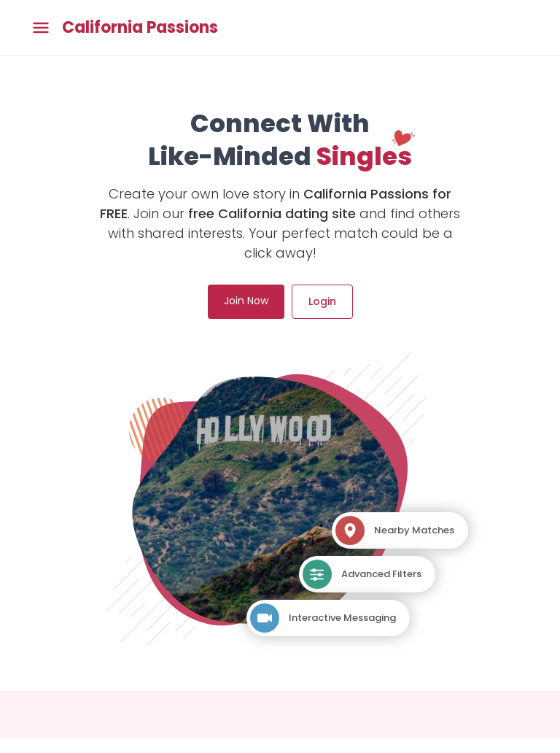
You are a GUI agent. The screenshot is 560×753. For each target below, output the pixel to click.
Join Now (246, 301)
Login (322, 301)
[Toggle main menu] (41, 28)
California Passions (140, 28)
